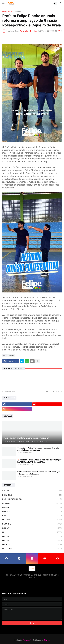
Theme (47, 640)
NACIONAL (32, 524)
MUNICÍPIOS (32, 520)
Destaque (18, 11)
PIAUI (32, 532)
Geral (32, 516)
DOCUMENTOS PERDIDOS (32, 499)
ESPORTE (32, 512)
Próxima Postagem (53, 391)
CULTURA (32, 491)
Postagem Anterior (11, 391)
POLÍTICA (32, 545)
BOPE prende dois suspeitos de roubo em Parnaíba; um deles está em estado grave (39, 473)
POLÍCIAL (32, 540)
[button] (3, 3)
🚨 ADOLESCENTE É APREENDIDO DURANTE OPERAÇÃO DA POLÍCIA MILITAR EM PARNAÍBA (39, 461)
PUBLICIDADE (32, 549)
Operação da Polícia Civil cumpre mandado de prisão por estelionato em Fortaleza (38, 449)
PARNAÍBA (32, 528)
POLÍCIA (32, 536)
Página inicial (7, 11)
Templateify (27, 640)
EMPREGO (32, 507)
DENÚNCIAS (32, 495)
